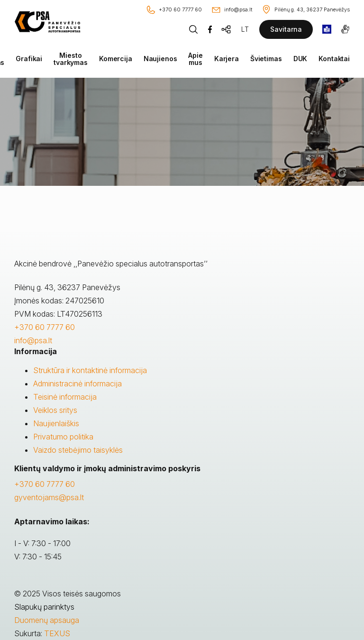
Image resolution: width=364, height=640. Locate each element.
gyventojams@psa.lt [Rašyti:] (49, 497)
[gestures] (345, 29)
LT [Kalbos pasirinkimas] (245, 29)
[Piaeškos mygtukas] (193, 29)
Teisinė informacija (65, 397)
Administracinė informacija (77, 384)
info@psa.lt (33, 340)
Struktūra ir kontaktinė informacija (90, 370)
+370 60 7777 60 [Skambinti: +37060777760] (45, 484)
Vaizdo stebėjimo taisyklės (78, 450)
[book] (327, 29)
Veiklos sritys (55, 410)
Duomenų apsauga (47, 620)
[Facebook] (210, 29)
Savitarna (286, 29)
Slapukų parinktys (44, 607)
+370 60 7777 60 (45, 327)
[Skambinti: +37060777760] (174, 10)
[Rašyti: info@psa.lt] (232, 10)
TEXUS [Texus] (57, 633)
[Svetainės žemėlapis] (227, 29)
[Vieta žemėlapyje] (305, 10)
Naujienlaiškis (56, 423)
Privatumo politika (63, 437)
